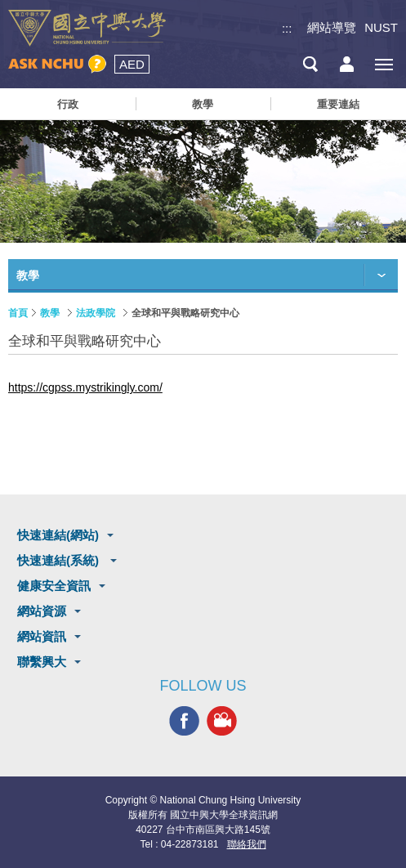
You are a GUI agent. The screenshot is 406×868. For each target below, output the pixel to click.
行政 (68, 104)
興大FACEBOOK (184, 720)
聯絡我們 (247, 844)
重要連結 (338, 104)
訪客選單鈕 (347, 64)
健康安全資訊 (54, 586)
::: (287, 28)
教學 (203, 104)
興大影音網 (222, 720)
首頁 (18, 313)
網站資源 (42, 611)
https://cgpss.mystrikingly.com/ (85, 387)
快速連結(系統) (60, 560)
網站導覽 (332, 27)
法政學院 (96, 313)
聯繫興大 (42, 662)
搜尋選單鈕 (310, 64)
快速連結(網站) (58, 535)
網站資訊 (42, 636)
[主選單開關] (384, 64)
